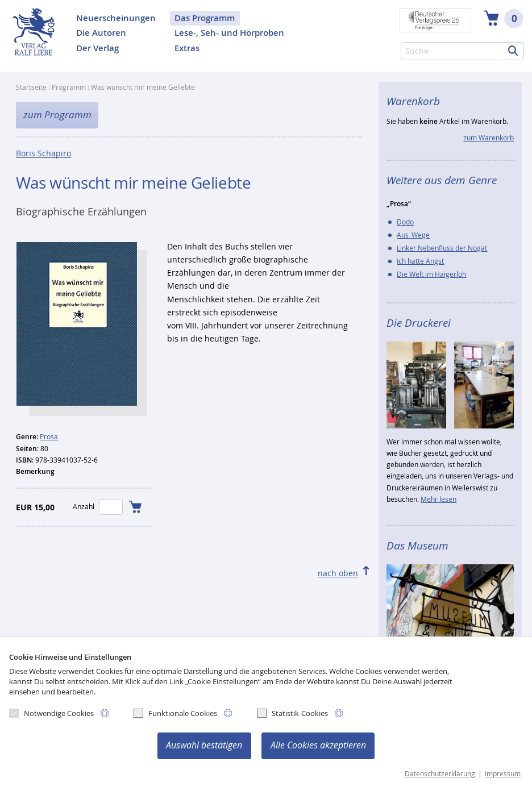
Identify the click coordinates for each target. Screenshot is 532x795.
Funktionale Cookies (175, 713)
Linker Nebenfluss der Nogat (442, 248)
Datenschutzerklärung (440, 774)
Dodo (405, 222)
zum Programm (57, 115)
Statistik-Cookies (292, 713)
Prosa (49, 437)
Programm (69, 87)
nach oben (338, 573)
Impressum (503, 774)
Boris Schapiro (43, 154)
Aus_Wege (413, 235)
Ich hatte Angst (420, 261)
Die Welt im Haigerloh (431, 274)
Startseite (31, 87)
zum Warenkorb (489, 138)
